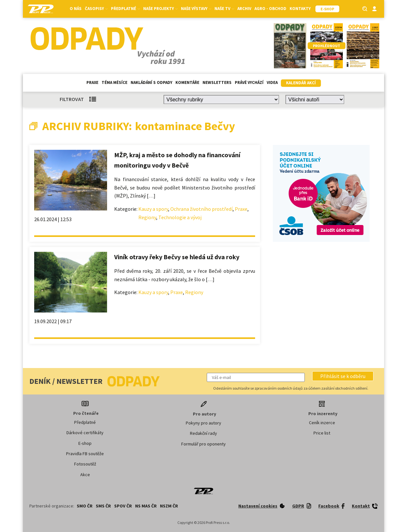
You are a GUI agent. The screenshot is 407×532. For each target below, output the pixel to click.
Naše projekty (160, 9)
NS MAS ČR (146, 506)
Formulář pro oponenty (203, 444)
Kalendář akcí (301, 83)
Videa (272, 82)
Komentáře (187, 82)
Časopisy (96, 9)
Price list (322, 433)
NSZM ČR (169, 506)
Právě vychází (249, 82)
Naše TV (224, 9)
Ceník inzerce (322, 423)
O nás (76, 9)
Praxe (92, 82)
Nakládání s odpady (151, 82)
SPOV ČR (123, 506)
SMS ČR (103, 506)
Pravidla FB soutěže (85, 454)
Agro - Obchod (270, 9)
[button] (343, 376)
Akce (85, 475)
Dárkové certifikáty (85, 433)
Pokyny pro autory (203, 423)
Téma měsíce (114, 82)
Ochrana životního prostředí (201, 209)
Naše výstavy (196, 9)
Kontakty (300, 9)
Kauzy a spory (153, 209)
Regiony (147, 217)
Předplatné (125, 9)
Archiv (244, 9)
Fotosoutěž (85, 464)
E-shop (85, 443)
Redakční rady (203, 433)
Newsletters (217, 82)
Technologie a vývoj (180, 217)
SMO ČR (85, 506)
